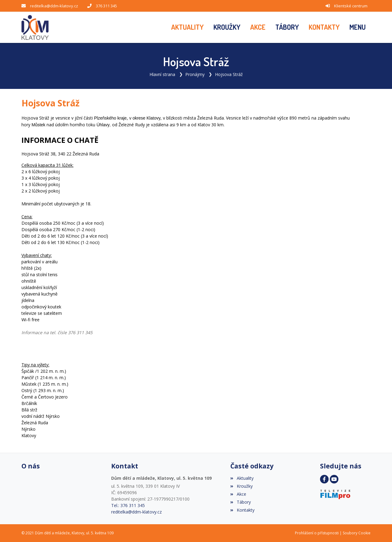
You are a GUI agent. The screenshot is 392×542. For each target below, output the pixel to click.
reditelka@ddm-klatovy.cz (54, 6)
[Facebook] (324, 479)
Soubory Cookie (357, 533)
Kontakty (242, 510)
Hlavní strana (162, 74)
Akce (238, 494)
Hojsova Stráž (229, 74)
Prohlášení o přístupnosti (317, 533)
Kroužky (241, 486)
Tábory (240, 502)
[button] (358, 27)
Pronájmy (195, 74)
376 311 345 (106, 6)
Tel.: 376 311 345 (128, 505)
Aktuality (242, 478)
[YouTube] (334, 479)
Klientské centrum (351, 6)
